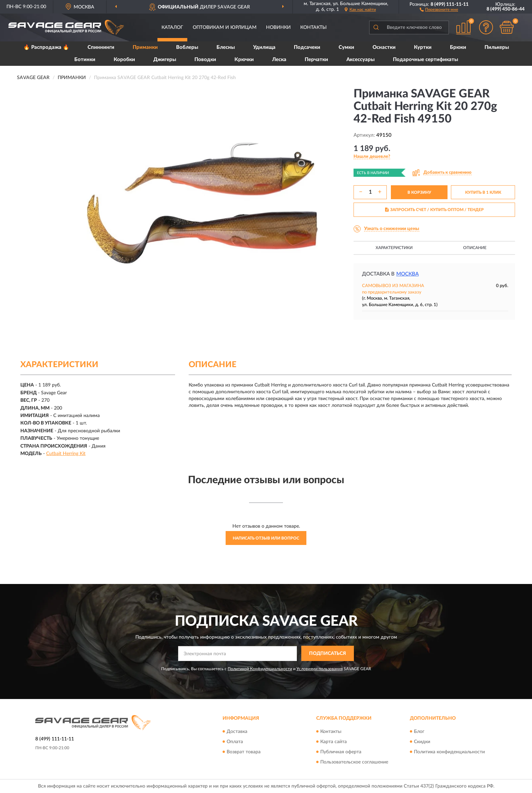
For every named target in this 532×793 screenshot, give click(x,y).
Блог (419, 732)
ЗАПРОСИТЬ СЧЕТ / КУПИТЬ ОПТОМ (434, 210)
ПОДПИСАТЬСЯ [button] (328, 654)
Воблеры (187, 47)
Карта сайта (334, 742)
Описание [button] (475, 248)
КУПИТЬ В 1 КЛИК (483, 192)
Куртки (423, 47)
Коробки (124, 60)
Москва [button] (407, 274)
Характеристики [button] (394, 248)
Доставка (237, 732)
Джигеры (165, 60)
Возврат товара (244, 752)
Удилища (264, 47)
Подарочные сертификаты (425, 60)
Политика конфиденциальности (449, 752)
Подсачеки (307, 47)
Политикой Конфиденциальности (260, 669)
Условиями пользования (320, 669)
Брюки (458, 47)
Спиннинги (101, 47)
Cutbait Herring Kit (66, 454)
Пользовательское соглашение (354, 762)
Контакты (313, 27)
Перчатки (316, 60)
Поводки (205, 60)
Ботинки (85, 60)
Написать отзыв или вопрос (266, 538)
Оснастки (384, 47)
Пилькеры (497, 47)
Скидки (422, 742)
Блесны (226, 47)
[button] (439, 9)
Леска (279, 60)
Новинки (278, 27)
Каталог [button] (172, 27)
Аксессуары (360, 60)
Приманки (145, 47)
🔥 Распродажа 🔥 (46, 47)
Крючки (244, 60)
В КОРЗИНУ (419, 192)
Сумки (346, 47)
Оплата (235, 742)
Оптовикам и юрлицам (225, 27)
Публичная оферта (341, 752)
